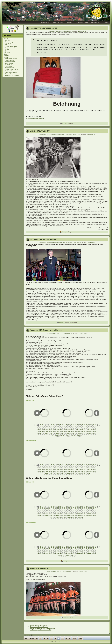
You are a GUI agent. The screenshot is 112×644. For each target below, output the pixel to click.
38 (66, 638)
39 (70, 638)
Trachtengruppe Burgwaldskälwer (10, 61)
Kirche (7, 51)
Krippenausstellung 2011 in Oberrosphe (42, 628)
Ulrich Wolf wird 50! (40, 131)
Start (26, 638)
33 (48, 638)
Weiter (75, 638)
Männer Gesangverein (71, 322)
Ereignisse (71, 123)
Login (106, 23)
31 (41, 638)
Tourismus (7, 53)
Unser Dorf (7, 40)
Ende (80, 638)
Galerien (6, 54)
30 (37, 638)
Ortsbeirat (45, 23)
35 (55, 638)
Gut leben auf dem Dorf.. (12, 69)
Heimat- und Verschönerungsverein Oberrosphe (11, 72)
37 (63, 638)
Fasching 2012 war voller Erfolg (46, 330)
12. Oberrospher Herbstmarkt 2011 (41, 630)
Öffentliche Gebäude (11, 46)
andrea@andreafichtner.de (35, 118)
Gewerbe (7, 56)
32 (44, 638)
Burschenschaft (9, 63)
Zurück (32, 638)
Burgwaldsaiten (9, 68)
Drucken (75, 31)
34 (51, 638)
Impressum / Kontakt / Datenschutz (88, 23)
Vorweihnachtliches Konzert (39, 625)
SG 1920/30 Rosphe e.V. (12, 75)
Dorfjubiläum (58, 23)
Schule (7, 45)
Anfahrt (69, 23)
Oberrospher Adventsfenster (39, 627)
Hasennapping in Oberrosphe (43, 28)
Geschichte (8, 43)
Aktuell (6, 39)
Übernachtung (9, 42)
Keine (71, 561)
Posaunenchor (9, 66)
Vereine (6, 57)
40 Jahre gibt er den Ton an (43, 239)
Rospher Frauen (10, 65)
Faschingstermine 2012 (41, 568)
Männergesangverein (11, 59)
